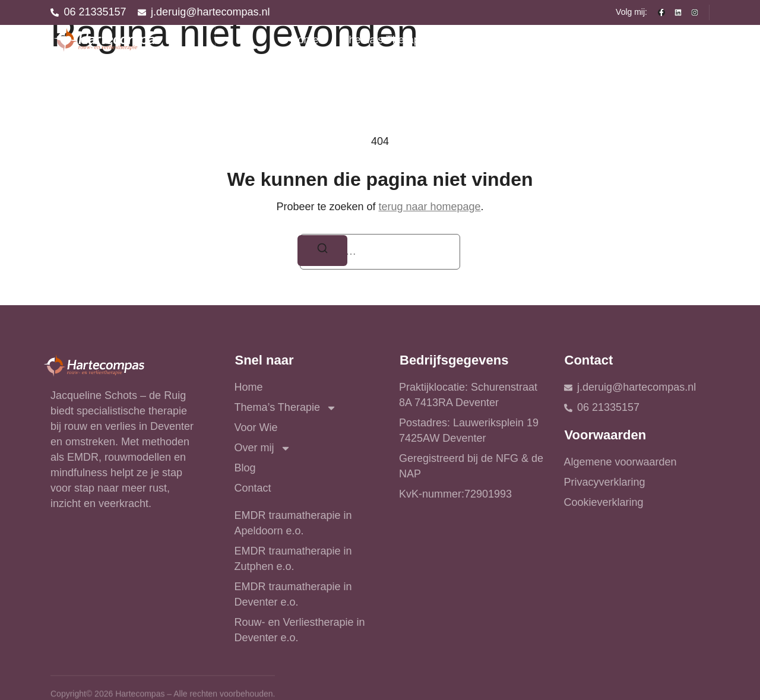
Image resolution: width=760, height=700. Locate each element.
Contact (679, 40)
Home (304, 40)
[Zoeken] (322, 251)
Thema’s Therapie (393, 40)
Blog (626, 40)
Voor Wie (490, 40)
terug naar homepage (429, 207)
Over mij (564, 40)
